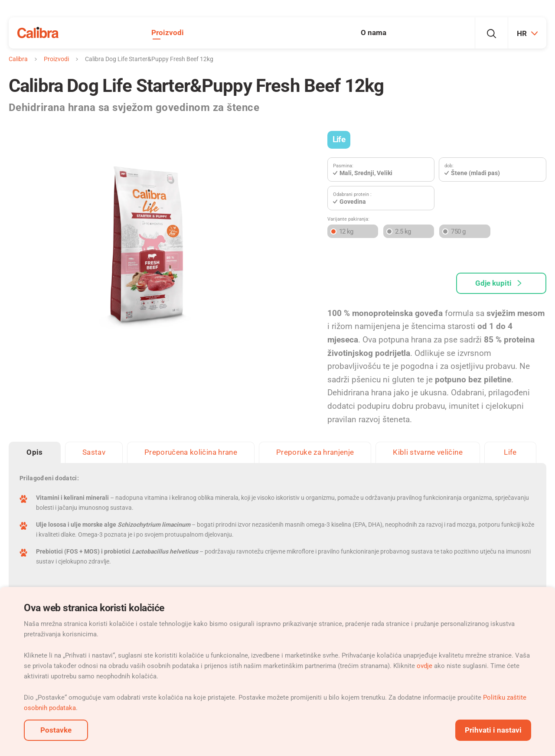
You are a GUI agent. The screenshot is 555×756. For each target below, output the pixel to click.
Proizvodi (168, 33)
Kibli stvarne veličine (428, 452)
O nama (374, 33)
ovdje (424, 666)
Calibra (18, 59)
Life (339, 139)
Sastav (94, 452)
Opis (34, 452)
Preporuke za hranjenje (315, 452)
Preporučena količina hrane (191, 452)
